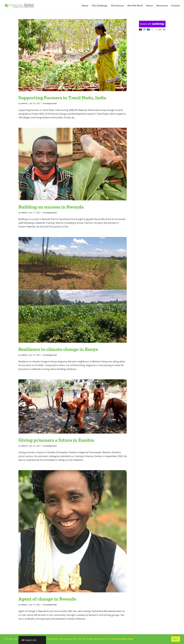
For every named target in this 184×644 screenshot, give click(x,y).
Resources (162, 6)
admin (24, 103)
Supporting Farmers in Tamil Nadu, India (62, 98)
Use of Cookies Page (122, 639)
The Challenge (100, 6)
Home (85, 6)
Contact (175, 6)
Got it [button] (176, 639)
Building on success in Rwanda (51, 207)
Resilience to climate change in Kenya (58, 349)
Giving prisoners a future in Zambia (56, 440)
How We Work (135, 6)
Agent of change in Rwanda (47, 599)
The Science (117, 6)
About (149, 6)
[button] (134, 639)
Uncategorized (50, 103)
